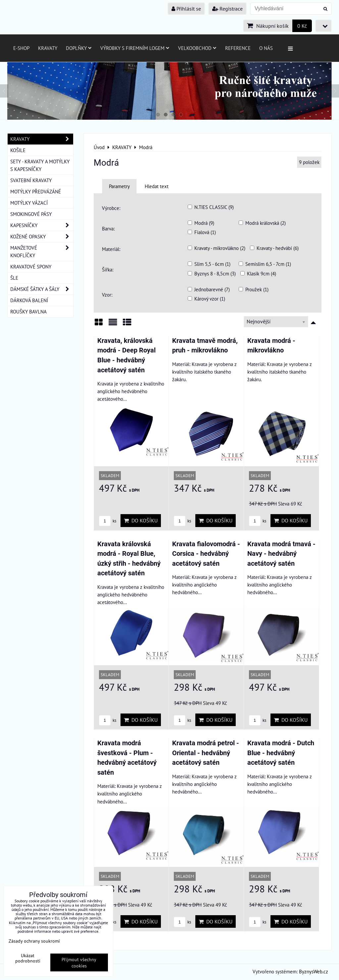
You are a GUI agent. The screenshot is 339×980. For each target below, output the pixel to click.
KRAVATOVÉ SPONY (31, 266)
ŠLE (14, 278)
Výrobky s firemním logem (135, 48)
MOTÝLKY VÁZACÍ (29, 203)
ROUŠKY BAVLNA (28, 311)
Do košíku (141, 520)
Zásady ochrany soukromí (34, 941)
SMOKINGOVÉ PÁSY (31, 214)
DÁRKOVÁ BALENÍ (29, 300)
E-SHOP (21, 48)
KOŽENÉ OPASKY (42, 237)
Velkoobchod (197, 48)
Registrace (227, 9)
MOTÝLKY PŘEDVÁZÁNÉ (36, 191)
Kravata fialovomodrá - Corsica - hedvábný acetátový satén (206, 554)
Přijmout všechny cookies (79, 962)
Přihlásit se (186, 9)
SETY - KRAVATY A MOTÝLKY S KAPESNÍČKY (40, 165)
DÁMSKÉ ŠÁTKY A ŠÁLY (42, 289)
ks (108, 521)
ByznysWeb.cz (314, 971)
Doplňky (79, 48)
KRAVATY (42, 139)
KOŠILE (18, 150)
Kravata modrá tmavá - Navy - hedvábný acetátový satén (281, 554)
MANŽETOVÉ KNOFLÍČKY (42, 252)
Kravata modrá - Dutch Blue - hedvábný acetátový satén (281, 753)
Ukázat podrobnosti (28, 958)
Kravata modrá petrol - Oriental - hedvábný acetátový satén (206, 753)
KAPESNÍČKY (42, 225)
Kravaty (48, 48)
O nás (266, 48)
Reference (238, 48)
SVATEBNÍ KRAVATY (31, 180)
